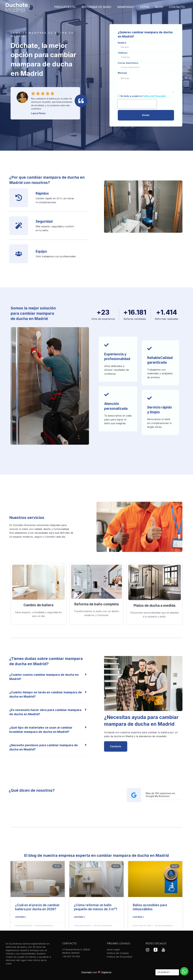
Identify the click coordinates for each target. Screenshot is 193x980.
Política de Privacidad (154, 96)
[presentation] (137, 104)
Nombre (122, 43)
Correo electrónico (128, 63)
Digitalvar (106, 972)
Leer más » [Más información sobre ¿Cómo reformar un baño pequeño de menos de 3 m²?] (79, 917)
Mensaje (122, 73)
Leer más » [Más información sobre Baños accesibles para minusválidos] (138, 917)
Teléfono (123, 53)
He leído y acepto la (143, 96)
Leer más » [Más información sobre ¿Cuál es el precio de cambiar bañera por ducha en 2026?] (21, 917)
